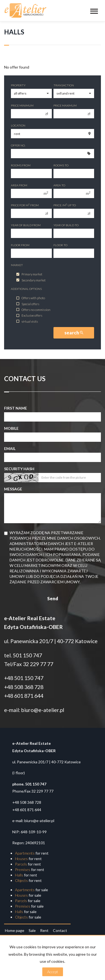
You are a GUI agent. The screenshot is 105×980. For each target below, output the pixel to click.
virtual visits (27, 321)
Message (13, 489)
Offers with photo (31, 298)
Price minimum (22, 105)
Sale (32, 930)
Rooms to (61, 165)
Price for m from (25, 205)
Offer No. (18, 145)
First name (16, 408)
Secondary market (31, 280)
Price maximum (65, 105)
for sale (31, 890)
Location (18, 125)
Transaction (64, 85)
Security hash (19, 469)
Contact (60, 930)
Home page (15, 930)
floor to (60, 245)
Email (10, 448)
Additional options (26, 289)
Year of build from (26, 225)
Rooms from (21, 165)
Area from (19, 185)
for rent (32, 853)
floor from (20, 245)
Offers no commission (33, 310)
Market (17, 265)
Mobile (11, 428)
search (74, 333)
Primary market (29, 274)
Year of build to (66, 225)
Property (18, 85)
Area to (59, 185)
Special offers (28, 304)
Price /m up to (65, 205)
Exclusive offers (29, 316)
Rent (44, 930)
